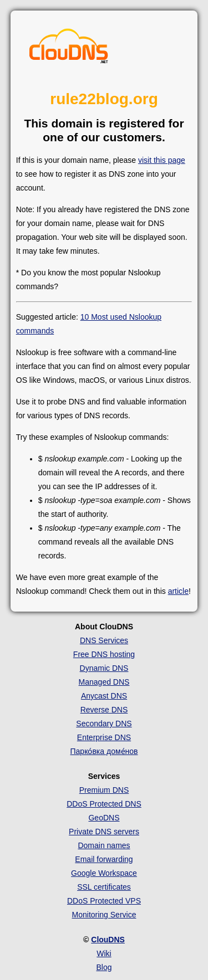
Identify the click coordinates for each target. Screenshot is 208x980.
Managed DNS (104, 682)
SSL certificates (104, 887)
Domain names (104, 845)
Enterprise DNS (104, 737)
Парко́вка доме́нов (104, 751)
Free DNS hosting (104, 654)
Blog (104, 967)
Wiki (104, 953)
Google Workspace (104, 873)
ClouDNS (108, 940)
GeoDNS (104, 818)
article (178, 591)
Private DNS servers (104, 832)
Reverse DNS (104, 710)
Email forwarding (104, 859)
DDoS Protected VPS (104, 901)
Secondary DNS (104, 724)
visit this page (162, 160)
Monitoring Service (104, 915)
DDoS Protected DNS (104, 804)
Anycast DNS (104, 696)
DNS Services (104, 640)
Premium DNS (104, 790)
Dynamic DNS (104, 668)
